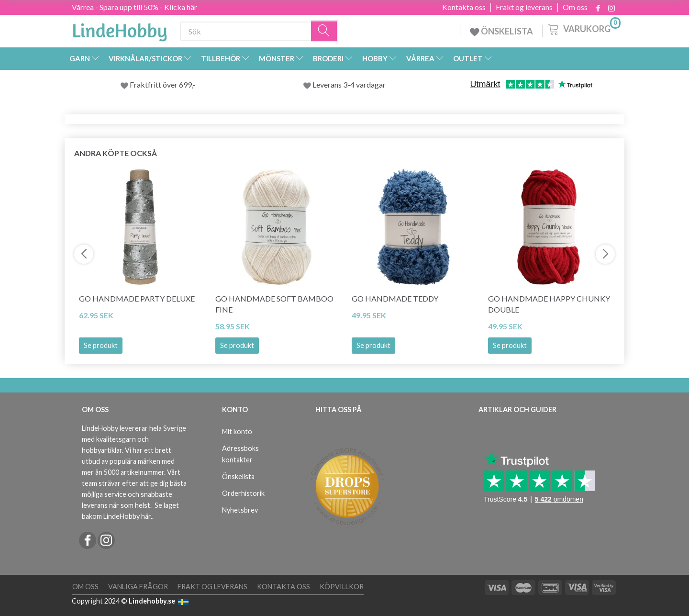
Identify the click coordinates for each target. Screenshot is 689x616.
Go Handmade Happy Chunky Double (549, 304)
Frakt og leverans (524, 7)
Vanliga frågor (138, 587)
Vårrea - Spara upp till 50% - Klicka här (134, 7)
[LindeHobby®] (120, 29)
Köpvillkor (342, 587)
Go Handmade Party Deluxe (137, 298)
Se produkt (101, 345)
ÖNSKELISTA (501, 31)
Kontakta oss (464, 7)
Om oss (575, 7)
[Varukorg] (583, 28)
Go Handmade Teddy (395, 298)
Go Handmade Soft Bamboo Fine (274, 304)
